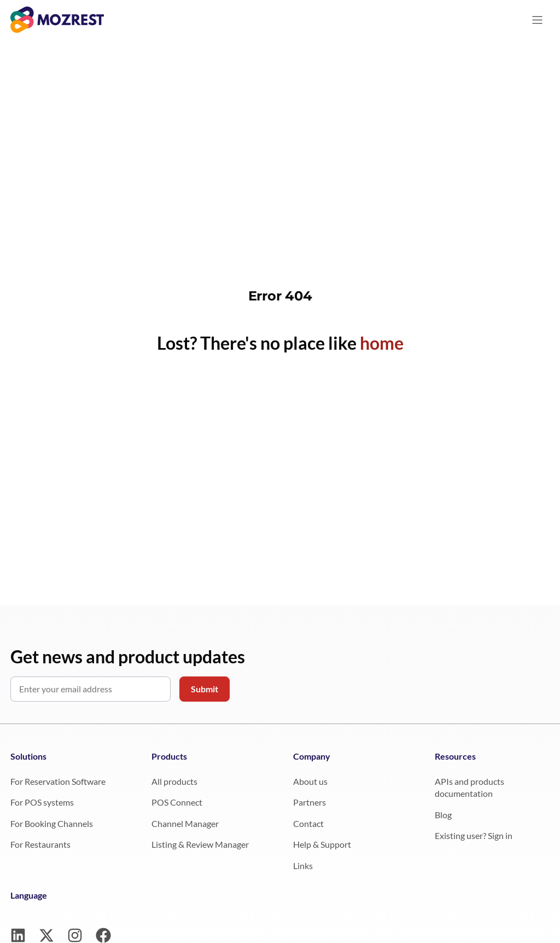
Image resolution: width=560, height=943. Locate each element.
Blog (443, 815)
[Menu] (537, 20)
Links (303, 866)
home (382, 343)
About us (310, 781)
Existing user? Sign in (474, 835)
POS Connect (177, 802)
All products (174, 781)
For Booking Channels (52, 823)
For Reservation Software (58, 781)
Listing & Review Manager (200, 844)
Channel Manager (185, 823)
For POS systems (42, 802)
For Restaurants (40, 844)
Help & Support (322, 844)
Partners (310, 802)
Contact (308, 823)
